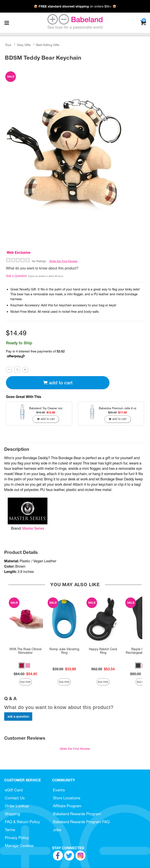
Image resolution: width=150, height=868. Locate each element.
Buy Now (25, 682)
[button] (22, 665)
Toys (8, 45)
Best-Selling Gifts (48, 45)
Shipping (12, 814)
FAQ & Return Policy (22, 822)
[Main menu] (7, 23)
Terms (10, 830)
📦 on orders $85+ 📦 (75, 6)
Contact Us (15, 798)
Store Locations (67, 798)
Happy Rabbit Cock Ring (103, 651)
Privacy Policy (17, 838)
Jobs (57, 830)
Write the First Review (63, 261)
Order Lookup (17, 806)
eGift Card (14, 790)
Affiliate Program (67, 806)
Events (59, 790)
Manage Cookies (19, 846)
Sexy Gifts (24, 45)
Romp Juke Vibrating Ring (64, 651)
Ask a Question (16, 276)
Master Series (33, 528)
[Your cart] (143, 22)
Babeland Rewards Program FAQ (81, 822)
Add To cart (58, 383)
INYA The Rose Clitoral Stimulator (25, 651)
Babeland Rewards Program (77, 814)
